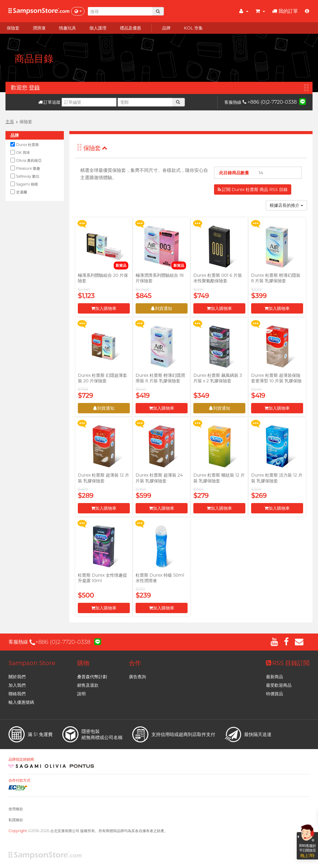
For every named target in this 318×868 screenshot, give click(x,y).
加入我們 (17, 685)
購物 (83, 663)
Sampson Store (32, 663)
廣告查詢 (137, 677)
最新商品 (275, 677)
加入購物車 (104, 308)
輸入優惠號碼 (21, 702)
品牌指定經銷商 (21, 759)
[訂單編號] (89, 102)
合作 (135, 663)
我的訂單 (285, 11)
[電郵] (145, 102)
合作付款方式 (19, 780)
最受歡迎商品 (279, 685)
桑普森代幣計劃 (92, 677)
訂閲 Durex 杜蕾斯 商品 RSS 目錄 (253, 189)
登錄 (34, 88)
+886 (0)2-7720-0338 (270, 102)
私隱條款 (16, 820)
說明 (81, 694)
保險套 (95, 148)
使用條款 (16, 809)
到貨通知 (161, 308)
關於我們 (17, 677)
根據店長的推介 (286, 205)
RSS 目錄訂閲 (288, 663)
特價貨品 (275, 694)
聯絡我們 (17, 694)
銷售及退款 (88, 685)
